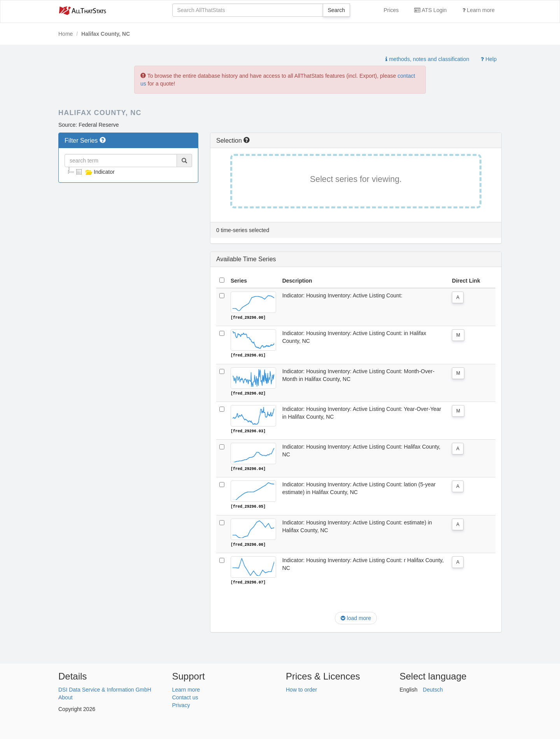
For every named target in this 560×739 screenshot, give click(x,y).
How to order (301, 688)
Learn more (479, 10)
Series (239, 281)
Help (489, 59)
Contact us (185, 696)
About (66, 696)
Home (66, 34)
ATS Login (430, 10)
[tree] (128, 172)
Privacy (181, 704)
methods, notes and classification (427, 59)
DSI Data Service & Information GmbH (105, 688)
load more (356, 617)
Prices (391, 10)
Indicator (94, 172)
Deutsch (433, 688)
